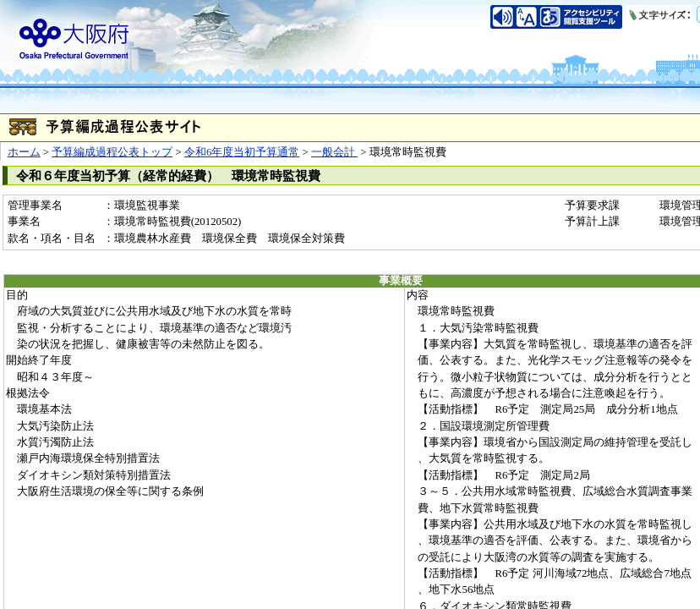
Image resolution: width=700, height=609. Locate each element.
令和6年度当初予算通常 (242, 152)
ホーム (24, 152)
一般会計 (334, 152)
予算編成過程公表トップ (112, 152)
